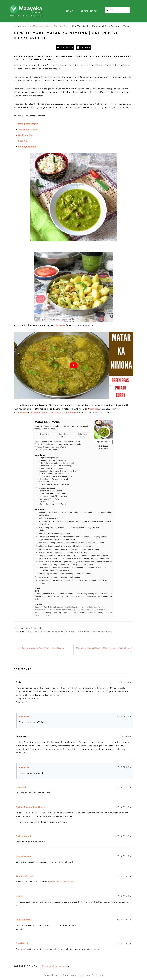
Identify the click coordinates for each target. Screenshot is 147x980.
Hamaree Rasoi (23, 920)
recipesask (21, 787)
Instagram (56, 412)
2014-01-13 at (124, 807)
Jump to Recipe (65, 47)
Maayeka (61, 325)
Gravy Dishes (32, 632)
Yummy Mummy (24, 856)
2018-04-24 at (124, 682)
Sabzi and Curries (67, 632)
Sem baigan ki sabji (28, 129)
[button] (99, 446)
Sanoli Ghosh (22, 943)
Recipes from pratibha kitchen (31, 807)
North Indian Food (48, 632)
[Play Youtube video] (74, 365)
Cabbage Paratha (27, 146)
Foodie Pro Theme (93, 975)
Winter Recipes (106, 632)
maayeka (94, 409)
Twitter (45, 412)
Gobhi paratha (25, 135)
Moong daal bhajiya (28, 124)
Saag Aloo (23, 141)
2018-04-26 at (124, 716)
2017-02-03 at (124, 767)
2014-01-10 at (124, 836)
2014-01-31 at (124, 787)
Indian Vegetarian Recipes (62, 882)
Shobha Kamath (24, 836)
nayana (19, 896)
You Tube (70, 412)
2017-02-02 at (124, 736)
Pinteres (24, 412)
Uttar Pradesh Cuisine (87, 632)
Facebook (35, 412)
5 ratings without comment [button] (55, 966)
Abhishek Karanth (24, 876)
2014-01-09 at (124, 876)
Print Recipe (83, 47)
